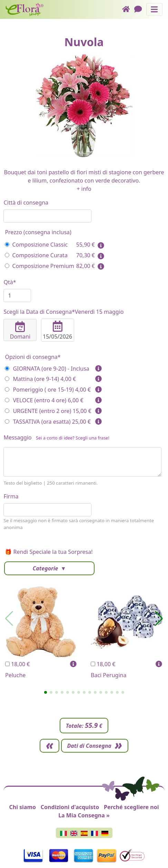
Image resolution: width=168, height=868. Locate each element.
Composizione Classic (36, 245)
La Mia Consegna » (84, 815)
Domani (20, 331)
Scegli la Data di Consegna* (63, 312)
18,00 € (17, 664)
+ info (84, 189)
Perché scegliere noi (131, 807)
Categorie (46, 568)
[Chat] (140, 9)
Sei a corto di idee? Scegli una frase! (73, 438)
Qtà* (10, 282)
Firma (11, 496)
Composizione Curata (36, 255)
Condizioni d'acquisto (70, 807)
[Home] (128, 9)
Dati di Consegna (89, 746)
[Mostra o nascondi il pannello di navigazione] (154, 9)
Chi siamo (22, 807)
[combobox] (47, 216)
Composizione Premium (39, 266)
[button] (46, 692)
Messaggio (56, 439)
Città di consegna (26, 203)
